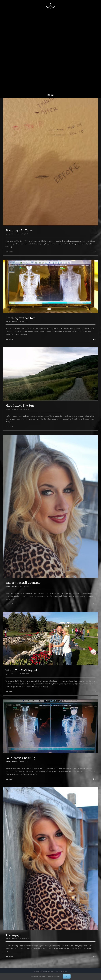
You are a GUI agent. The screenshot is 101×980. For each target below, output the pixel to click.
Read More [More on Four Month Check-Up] (9, 850)
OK (67, 976)
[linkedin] (52, 95)
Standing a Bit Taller (19, 301)
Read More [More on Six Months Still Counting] (9, 674)
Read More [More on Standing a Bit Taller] (9, 322)
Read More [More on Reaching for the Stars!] (9, 410)
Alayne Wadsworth (13, 304)
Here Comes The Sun (20, 476)
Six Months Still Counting (23, 653)
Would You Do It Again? (21, 741)
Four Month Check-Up (20, 828)
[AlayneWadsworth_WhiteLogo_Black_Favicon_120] (50, 3)
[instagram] (49, 95)
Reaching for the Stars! (21, 388)
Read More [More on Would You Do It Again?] (9, 762)
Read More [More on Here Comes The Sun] (9, 497)
